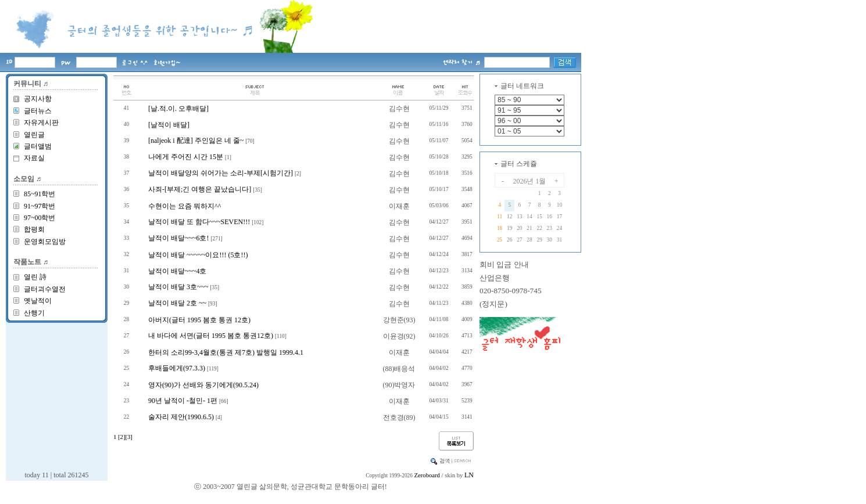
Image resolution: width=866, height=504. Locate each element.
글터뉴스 (38, 111)
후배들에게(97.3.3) (177, 368)
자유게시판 (41, 123)
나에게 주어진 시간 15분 (186, 157)
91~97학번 (40, 206)
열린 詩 (35, 277)
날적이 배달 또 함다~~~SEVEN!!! (199, 222)
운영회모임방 (45, 242)
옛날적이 (38, 301)
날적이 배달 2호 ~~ (177, 303)
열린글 (34, 135)
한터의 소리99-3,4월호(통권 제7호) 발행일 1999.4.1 (226, 352)
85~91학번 (40, 194)
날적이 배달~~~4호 (177, 271)
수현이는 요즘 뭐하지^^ (185, 206)
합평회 (34, 229)
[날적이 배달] (169, 125)
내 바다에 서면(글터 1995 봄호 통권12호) (211, 336)
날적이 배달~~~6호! (178, 238)
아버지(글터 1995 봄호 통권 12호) (199, 320)
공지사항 (38, 99)
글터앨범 (38, 146)
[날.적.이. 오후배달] (178, 109)
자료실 (34, 158)
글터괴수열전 (45, 289)
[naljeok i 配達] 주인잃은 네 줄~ (196, 141)
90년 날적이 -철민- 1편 (183, 401)
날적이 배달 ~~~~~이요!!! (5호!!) (198, 255)
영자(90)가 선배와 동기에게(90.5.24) (203, 385)
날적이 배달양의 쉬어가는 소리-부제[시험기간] (221, 173)
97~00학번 (40, 218)
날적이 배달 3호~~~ (178, 287)
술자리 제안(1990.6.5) (181, 417)
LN (469, 475)
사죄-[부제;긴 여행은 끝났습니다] (200, 189)
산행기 (34, 313)
